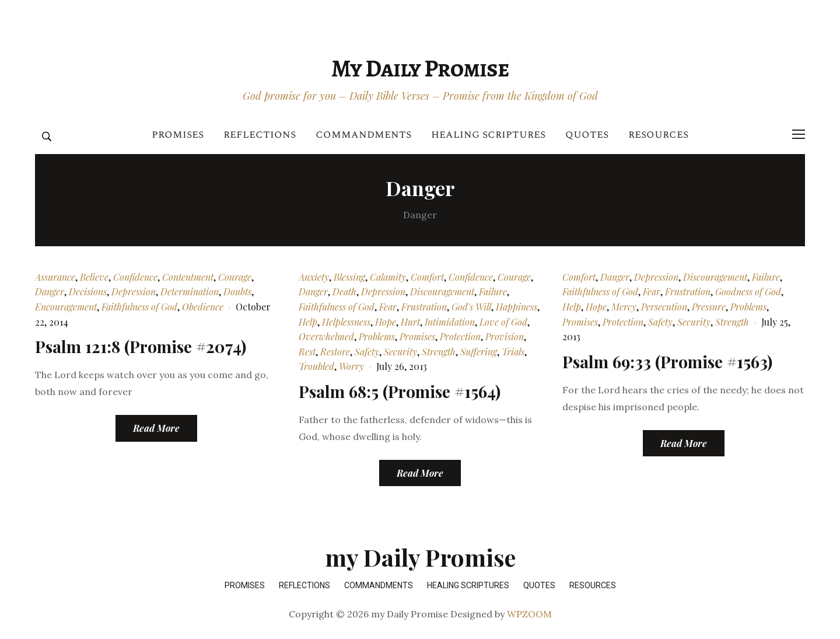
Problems (377, 336)
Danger (50, 291)
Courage (235, 277)
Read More (156, 428)
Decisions (88, 291)
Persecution (664, 307)
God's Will (471, 307)
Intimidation (450, 322)
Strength (439, 352)
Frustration (424, 307)
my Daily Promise (420, 68)
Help (308, 322)
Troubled (316, 366)
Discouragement (442, 291)
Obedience (203, 307)
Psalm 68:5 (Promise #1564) (400, 391)
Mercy (624, 307)
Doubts (237, 291)
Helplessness (346, 322)
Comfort (427, 277)
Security (400, 352)
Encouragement (66, 307)
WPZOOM (529, 614)
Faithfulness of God (139, 307)
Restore (335, 352)
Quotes (587, 135)
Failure (493, 291)
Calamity (388, 277)
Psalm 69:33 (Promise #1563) (667, 362)
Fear (388, 307)
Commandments (363, 135)
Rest (307, 352)
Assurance (55, 277)
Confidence (135, 277)
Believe (94, 277)
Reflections (260, 135)
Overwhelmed (326, 336)
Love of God (503, 322)
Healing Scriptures (488, 135)
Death (344, 291)
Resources (658, 135)
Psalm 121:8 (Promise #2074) (141, 346)
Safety (367, 352)
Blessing (349, 277)
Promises (178, 135)
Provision (505, 336)
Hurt (410, 322)
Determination (190, 291)
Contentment (188, 277)
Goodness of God (748, 291)
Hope (386, 322)
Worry (351, 366)
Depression (134, 291)
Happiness (517, 307)
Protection (460, 336)
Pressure (709, 307)
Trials (513, 352)
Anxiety (314, 277)
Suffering (479, 352)
